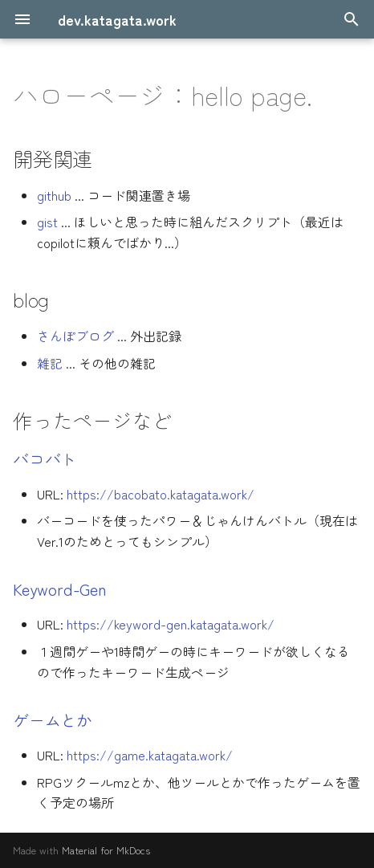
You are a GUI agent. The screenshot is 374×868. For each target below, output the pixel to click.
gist (47, 222)
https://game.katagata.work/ (150, 755)
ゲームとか (53, 720)
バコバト (45, 459)
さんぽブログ (75, 336)
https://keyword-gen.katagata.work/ (171, 624)
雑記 (50, 363)
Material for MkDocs (106, 850)
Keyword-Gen (60, 589)
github (54, 195)
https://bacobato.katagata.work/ (161, 494)
